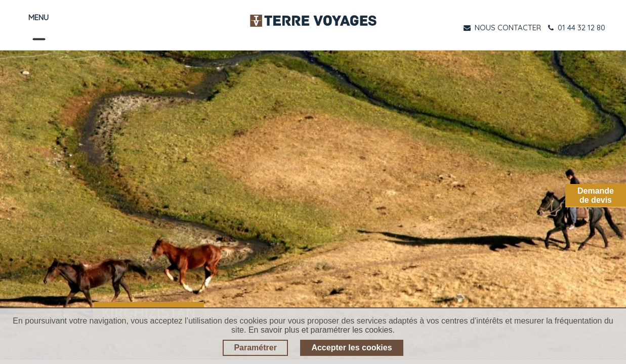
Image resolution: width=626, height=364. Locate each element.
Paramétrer (255, 348)
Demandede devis (596, 195)
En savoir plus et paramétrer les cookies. (322, 330)
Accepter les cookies (351, 348)
